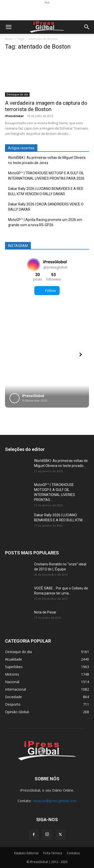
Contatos (73, 853)
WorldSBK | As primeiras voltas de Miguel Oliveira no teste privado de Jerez (47, 160)
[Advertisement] (47, 12)
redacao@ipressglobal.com (55, 801)
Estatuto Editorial (26, 853)
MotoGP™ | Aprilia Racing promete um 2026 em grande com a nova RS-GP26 (45, 222)
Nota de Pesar (45, 612)
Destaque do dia (17, 94)
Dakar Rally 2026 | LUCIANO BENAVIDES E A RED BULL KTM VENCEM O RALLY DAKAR (46, 191)
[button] (9, 27)
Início (9, 39)
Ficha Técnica (53, 853)
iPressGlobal (14, 116)
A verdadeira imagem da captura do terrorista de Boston (46, 106)
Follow (47, 291)
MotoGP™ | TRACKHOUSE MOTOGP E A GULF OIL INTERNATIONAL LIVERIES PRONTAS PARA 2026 (46, 176)
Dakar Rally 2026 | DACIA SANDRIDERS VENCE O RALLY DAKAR (46, 207)
